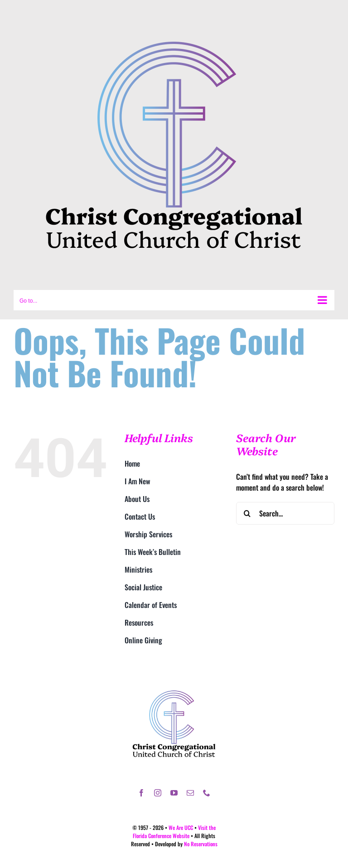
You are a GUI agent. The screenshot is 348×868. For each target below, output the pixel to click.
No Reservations (201, 844)
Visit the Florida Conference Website (174, 832)
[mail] (190, 793)
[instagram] (158, 793)
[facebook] (141, 793)
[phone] (207, 793)
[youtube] (174, 793)
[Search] (247, 513)
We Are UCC (181, 827)
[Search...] (285, 513)
